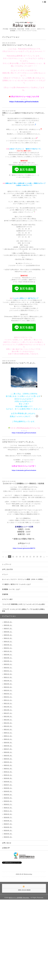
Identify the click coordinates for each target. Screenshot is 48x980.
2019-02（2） (8, 801)
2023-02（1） (8, 668)
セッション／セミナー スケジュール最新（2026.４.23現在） (23, 579)
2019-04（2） (8, 795)
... (6, 557)
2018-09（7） (8, 817)
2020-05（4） (8, 756)
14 (20, 557)
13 (17, 557)
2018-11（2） (8, 811)
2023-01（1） (8, 671)
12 (13, 557)
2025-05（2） (8, 635)
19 (37, 557)
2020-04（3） (8, 759)
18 (34, 557)
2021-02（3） (8, 726)
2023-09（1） (8, 655)
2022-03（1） (8, 690)
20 (41, 557)
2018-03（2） (8, 837)
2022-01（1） (8, 697)
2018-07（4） (8, 824)
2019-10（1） (8, 775)
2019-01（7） (8, 804)
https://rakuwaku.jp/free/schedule (24, 102)
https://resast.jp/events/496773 (24, 548)
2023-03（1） (8, 664)
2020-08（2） (8, 746)
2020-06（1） (8, 752)
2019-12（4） (8, 772)
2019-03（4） (8, 798)
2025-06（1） (8, 632)
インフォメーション (9, 616)
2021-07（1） (8, 713)
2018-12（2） (8, 808)
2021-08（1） (8, 710)
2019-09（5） (8, 778)
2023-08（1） (8, 658)
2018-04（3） (8, 834)
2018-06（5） (8, 827)
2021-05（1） (8, 720)
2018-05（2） (8, 830)
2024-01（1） (8, 648)
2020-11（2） (8, 736)
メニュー (5, 574)
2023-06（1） (8, 661)
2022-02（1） (8, 694)
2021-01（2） (8, 729)
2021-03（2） (8, 723)
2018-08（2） (8, 821)
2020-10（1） (8, 739)
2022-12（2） (8, 674)
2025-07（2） (8, 628)
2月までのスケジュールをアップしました (17, 45)
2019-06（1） (8, 788)
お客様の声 (6, 848)
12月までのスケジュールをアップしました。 (19, 442)
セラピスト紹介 (7, 599)
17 (30, 557)
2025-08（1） (8, 625)
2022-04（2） (8, 687)
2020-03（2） (8, 762)
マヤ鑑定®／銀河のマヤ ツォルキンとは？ (17, 584)
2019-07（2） (8, 785)
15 (23, 557)
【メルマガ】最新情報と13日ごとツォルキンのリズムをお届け (24, 604)
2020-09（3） (8, 743)
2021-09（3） (8, 707)
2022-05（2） (8, 684)
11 (10, 557)
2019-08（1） (8, 782)
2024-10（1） (8, 642)
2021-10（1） (8, 703)
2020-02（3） (8, 765)
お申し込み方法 (7, 569)
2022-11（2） (8, 677)
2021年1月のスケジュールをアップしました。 (19, 363)
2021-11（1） (8, 700)
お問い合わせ (7, 843)
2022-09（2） (8, 681)
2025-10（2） (8, 622)
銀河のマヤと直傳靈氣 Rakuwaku (19, 898)
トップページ (7, 564)
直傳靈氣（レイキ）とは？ (11, 589)
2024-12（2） (8, 638)
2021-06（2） (8, 716)
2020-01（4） (8, 769)
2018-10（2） (8, 814)
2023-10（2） (8, 651)
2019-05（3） (8, 791)
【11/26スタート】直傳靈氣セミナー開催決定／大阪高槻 (23, 483)
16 (27, 557)
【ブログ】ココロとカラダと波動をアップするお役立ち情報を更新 (23, 610)
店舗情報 (5, 594)
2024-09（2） (8, 645)
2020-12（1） (8, 733)
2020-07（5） (8, 749)
